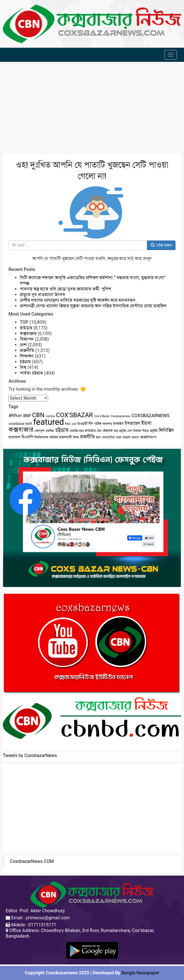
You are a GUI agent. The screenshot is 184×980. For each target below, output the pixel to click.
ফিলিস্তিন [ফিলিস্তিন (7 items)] (166, 430)
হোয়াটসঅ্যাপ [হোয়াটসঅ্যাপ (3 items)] (148, 437)
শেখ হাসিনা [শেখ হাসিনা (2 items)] (109, 437)
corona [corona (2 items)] (50, 416)
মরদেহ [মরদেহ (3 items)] (54, 437)
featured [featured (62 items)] (49, 422)
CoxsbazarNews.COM (32, 861)
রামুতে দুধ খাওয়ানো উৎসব (42, 295)
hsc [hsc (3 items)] (68, 424)
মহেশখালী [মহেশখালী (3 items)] (65, 437)
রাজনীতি (27, 350)
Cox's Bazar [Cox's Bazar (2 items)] (102, 416)
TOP (24, 322)
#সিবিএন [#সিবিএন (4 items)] (15, 416)
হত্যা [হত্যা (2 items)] (119, 437)
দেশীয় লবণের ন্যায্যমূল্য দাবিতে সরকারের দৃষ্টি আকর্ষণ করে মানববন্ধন (78, 300)
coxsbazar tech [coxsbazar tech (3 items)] (20, 424)
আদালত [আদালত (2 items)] (107, 424)
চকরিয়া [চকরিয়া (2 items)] (50, 431)
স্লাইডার (26, 328)
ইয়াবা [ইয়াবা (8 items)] (146, 423)
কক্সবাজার (28, 333)
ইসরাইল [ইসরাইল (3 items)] (118, 424)
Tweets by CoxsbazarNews (30, 755)
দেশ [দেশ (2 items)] (130, 431)
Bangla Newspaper (140, 973)
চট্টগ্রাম (25, 362)
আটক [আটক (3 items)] (98, 424)
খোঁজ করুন (161, 245)
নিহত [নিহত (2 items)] (146, 431)
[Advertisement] (92, 108)
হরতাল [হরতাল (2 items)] (127, 437)
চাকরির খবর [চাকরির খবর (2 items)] (77, 431)
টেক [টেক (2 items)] (99, 431)
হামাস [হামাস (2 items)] (135, 437)
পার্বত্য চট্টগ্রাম (31, 373)
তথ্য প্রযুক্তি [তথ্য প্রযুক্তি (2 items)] (120, 431)
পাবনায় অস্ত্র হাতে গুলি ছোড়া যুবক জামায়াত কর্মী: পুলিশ (65, 289)
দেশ (23, 345)
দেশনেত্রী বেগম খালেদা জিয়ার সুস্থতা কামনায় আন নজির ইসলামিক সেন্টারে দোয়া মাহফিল (93, 306)
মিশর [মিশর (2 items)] (76, 437)
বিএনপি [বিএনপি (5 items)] (27, 437)
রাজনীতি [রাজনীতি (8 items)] (87, 437)
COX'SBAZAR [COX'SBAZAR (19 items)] (74, 415)
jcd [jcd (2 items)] (74, 424)
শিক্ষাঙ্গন (27, 356)
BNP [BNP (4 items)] (27, 416)
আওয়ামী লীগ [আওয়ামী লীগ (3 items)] (85, 424)
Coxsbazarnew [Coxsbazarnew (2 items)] (121, 416)
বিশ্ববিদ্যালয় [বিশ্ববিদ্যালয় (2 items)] (41, 437)
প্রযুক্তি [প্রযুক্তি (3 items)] (154, 431)
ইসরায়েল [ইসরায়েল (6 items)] (132, 423)
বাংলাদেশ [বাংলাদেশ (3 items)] (14, 437)
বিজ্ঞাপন (27, 339)
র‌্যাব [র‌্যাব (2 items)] (98, 437)
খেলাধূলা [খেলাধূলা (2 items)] (40, 431)
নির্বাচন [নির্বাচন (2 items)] (137, 431)
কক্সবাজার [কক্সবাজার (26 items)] (21, 430)
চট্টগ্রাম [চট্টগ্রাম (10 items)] (62, 430)
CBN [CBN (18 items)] (38, 415)
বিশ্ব (23, 367)
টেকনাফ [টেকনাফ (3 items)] (108, 431)
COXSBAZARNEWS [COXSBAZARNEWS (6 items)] (150, 416)
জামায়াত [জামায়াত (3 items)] (90, 431)
